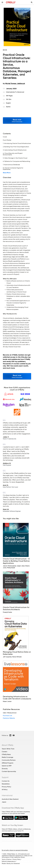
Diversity (5, 769)
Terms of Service (7, 859)
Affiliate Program (8, 763)
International (7, 795)
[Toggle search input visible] (32, 2)
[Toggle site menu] (2, 2)
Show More (7, 173)
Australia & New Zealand (10, 799)
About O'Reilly (8, 745)
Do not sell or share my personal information (15, 850)
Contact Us (6, 781)
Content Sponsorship (9, 771)
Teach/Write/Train (8, 749)
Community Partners (9, 760)
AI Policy (5, 790)
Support (5, 777)
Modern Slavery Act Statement (11, 864)
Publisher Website (9, 718)
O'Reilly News (6, 754)
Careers (4, 752)
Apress (8, 107)
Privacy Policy (6, 787)
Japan (4, 802)
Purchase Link (7, 716)
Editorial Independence (9, 861)
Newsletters (6, 784)
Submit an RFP (7, 766)
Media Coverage (7, 757)
